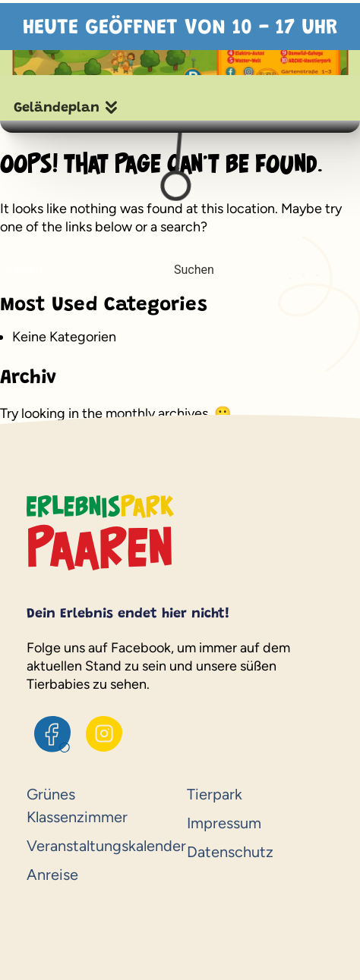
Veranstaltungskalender (100, 846)
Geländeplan (57, 108)
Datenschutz (230, 852)
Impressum (224, 823)
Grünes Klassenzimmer (77, 806)
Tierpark (215, 794)
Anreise (52, 875)
